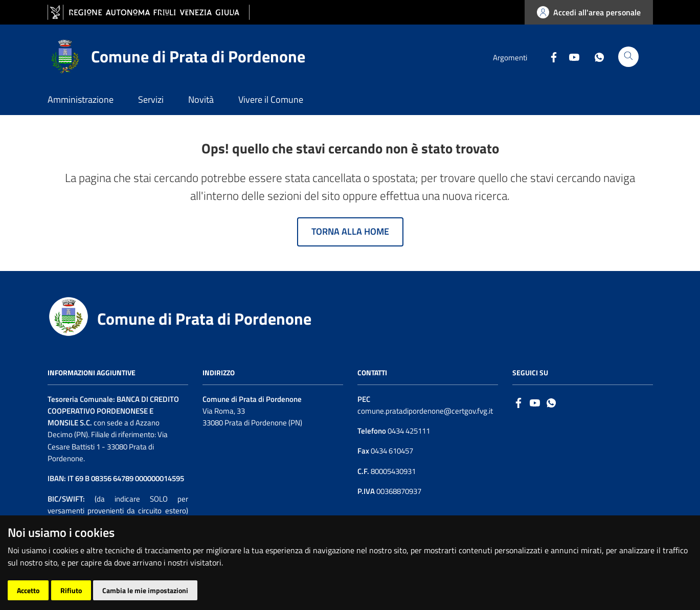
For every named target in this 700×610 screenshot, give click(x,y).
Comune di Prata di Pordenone (204, 319)
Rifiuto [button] (71, 590)
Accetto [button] (28, 590)
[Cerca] (628, 57)
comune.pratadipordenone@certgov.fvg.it (425, 411)
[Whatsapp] (595, 56)
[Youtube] (570, 56)
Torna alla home (350, 231)
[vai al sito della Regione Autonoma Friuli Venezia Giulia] (149, 13)
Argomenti (510, 58)
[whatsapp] (551, 402)
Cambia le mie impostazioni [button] (145, 590)
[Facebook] (550, 56)
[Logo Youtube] (535, 402)
